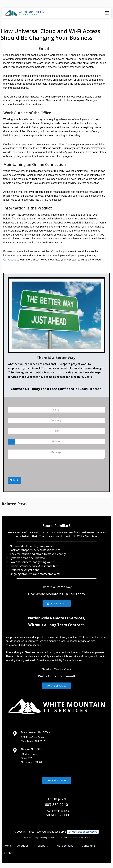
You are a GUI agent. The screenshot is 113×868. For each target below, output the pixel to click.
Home (8, 846)
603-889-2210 (56, 804)
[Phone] (57, 442)
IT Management (63, 846)
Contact (9, 853)
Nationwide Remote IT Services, (57, 618)
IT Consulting (87, 846)
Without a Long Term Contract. (57, 625)
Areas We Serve (57, 832)
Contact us (10, 260)
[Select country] (11, 442)
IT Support (41, 846)
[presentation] (24, 473)
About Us (23, 846)
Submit (14, 480)
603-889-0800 (57, 815)
